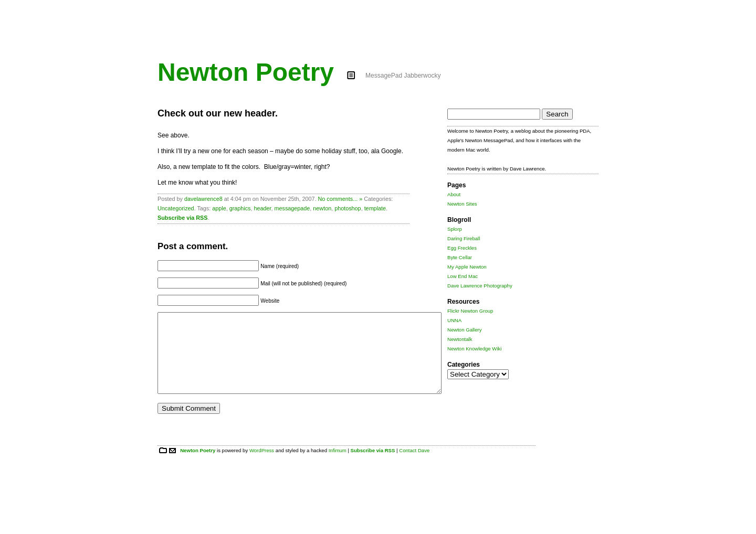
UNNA (454, 320)
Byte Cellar (460, 257)
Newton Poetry (246, 72)
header (262, 208)
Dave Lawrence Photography (480, 286)
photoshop (348, 208)
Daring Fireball (464, 238)
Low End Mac (463, 276)
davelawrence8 (203, 199)
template (375, 208)
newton (322, 208)
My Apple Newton (467, 267)
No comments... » (340, 199)
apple (219, 208)
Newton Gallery (465, 330)
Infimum (338, 466)
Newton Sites (462, 204)
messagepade (292, 208)
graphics (240, 208)
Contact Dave (414, 466)
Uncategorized (176, 208)
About (454, 194)
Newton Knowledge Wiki (474, 349)
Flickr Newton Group (470, 311)
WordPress (262, 466)
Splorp (455, 229)
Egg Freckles (462, 248)
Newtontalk (460, 339)
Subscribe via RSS (182, 218)
